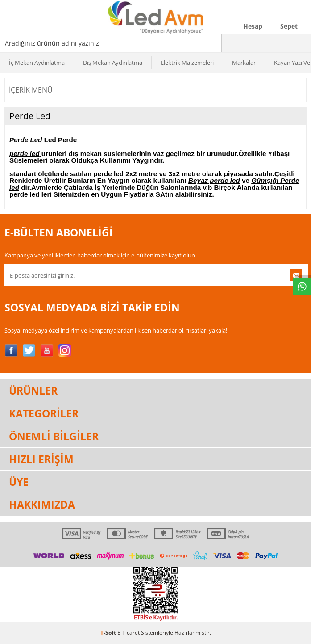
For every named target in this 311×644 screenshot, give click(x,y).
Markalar (244, 63)
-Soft (109, 633)
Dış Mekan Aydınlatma (113, 63)
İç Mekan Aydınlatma (37, 63)
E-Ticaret (129, 633)
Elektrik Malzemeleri (187, 63)
